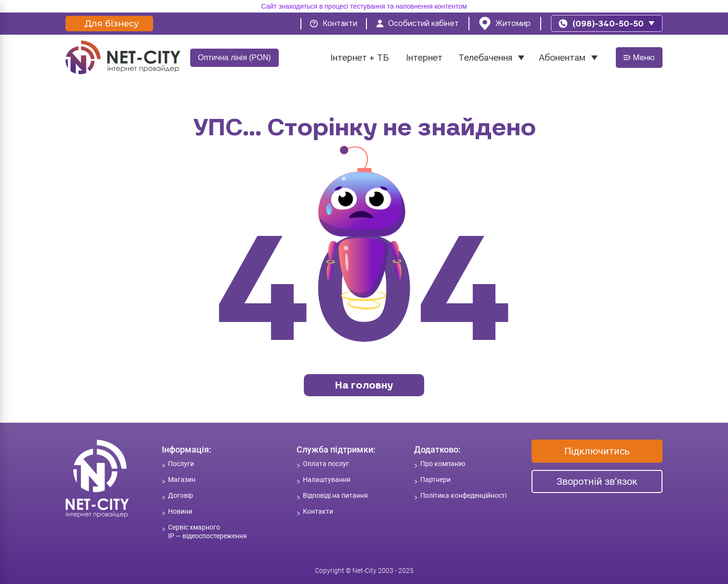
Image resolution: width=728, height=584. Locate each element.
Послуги (181, 464)
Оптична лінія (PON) (234, 58)
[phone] (607, 23)
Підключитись (597, 451)
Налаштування (327, 480)
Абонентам (562, 58)
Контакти (318, 511)
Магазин (182, 480)
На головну (364, 385)
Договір (181, 495)
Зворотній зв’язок (597, 481)
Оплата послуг (326, 464)
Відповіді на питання (335, 495)
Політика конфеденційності (463, 495)
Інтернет (424, 58)
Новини (180, 511)
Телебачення (485, 58)
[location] (505, 24)
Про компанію (443, 464)
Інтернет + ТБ (359, 58)
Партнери (435, 480)
